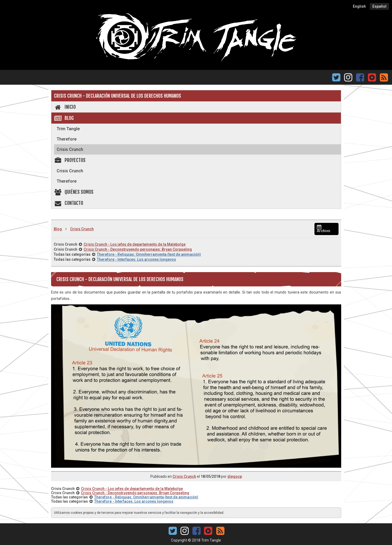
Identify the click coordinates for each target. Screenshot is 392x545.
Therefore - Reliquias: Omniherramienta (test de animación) (149, 254)
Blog (64, 118)
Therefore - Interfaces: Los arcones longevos (136, 259)
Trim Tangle (68, 129)
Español (379, 6)
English (359, 6)
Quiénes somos (74, 192)
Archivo (324, 229)
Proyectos (70, 160)
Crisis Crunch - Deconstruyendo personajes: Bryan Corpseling (138, 249)
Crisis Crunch (70, 149)
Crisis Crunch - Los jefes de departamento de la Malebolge (135, 244)
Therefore (67, 139)
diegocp (235, 476)
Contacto (69, 203)
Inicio (65, 107)
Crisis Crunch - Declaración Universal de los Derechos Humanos (118, 96)
